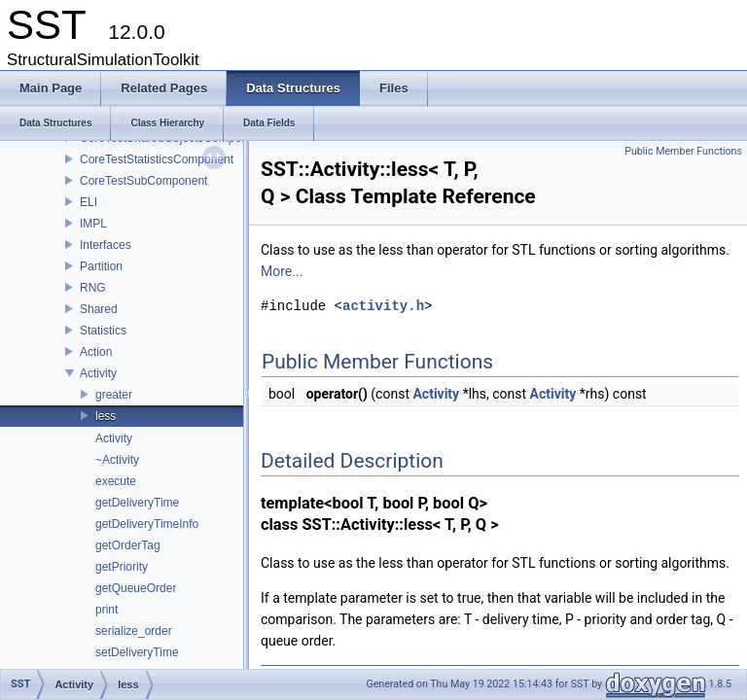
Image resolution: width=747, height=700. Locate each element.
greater (114, 395)
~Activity (117, 460)
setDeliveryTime (137, 652)
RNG (93, 288)
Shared (99, 309)
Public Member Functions (683, 151)
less (106, 416)
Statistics (103, 331)
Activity (98, 373)
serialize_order (134, 631)
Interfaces (106, 245)
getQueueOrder (136, 588)
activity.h (383, 306)
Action (96, 352)
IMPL (93, 224)
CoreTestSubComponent (143, 181)
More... (282, 271)
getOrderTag (128, 545)
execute (116, 481)
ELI (89, 202)
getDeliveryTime (137, 503)
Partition (101, 266)
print (107, 610)
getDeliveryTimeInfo (147, 524)
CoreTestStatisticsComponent (157, 159)
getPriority (122, 567)
